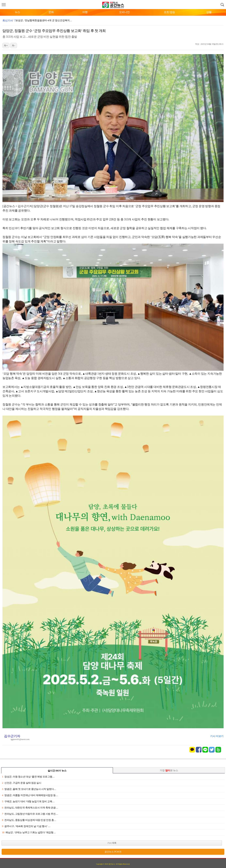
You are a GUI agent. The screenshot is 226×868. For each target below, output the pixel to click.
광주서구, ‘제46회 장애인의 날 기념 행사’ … (26, 826)
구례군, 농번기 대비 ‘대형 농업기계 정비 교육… (28, 801)
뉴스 (17, 12)
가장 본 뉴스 (169, 770)
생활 (209, 12)
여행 (85, 12)
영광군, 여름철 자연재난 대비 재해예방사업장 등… (30, 795)
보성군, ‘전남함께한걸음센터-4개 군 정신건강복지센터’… (47, 20)
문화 (51, 12)
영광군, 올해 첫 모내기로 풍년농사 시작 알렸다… (29, 789)
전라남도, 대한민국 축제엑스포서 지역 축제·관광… (30, 808)
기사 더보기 (217, 736)
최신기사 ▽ (9, 20)
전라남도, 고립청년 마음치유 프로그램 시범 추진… (30, 814)
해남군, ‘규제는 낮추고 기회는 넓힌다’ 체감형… (29, 832)
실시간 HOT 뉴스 (57, 771)
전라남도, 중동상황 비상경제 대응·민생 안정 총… (29, 820)
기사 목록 (112, 843)
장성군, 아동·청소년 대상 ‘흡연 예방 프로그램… (28, 777)
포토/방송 (169, 12)
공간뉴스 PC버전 (113, 852)
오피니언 (124, 12)
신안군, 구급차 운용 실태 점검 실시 (22, 783)
